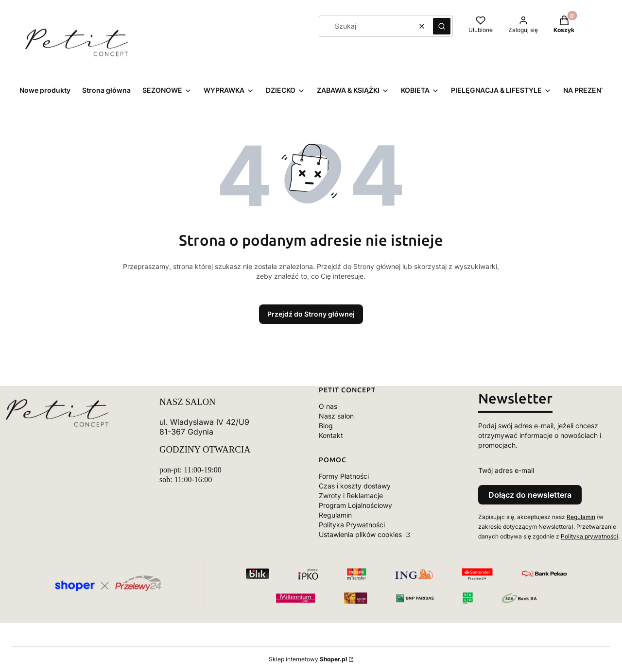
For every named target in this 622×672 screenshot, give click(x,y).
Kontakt (331, 435)
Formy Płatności (344, 476)
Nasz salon (336, 416)
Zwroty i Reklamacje (351, 496)
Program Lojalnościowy (355, 505)
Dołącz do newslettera (530, 495)
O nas (328, 406)
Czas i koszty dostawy (355, 486)
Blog (326, 426)
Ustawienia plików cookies (361, 534)
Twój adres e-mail (506, 470)
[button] (442, 26)
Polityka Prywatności (352, 525)
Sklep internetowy (308, 659)
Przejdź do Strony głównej (311, 314)
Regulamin (335, 515)
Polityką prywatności (589, 536)
